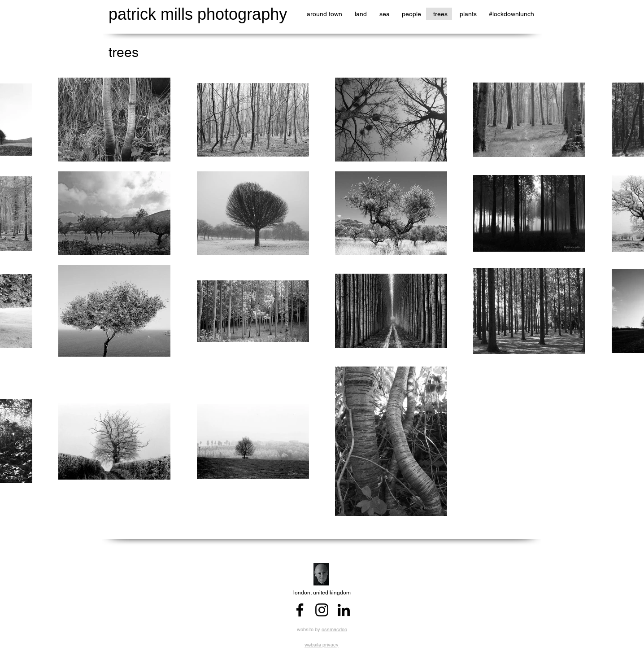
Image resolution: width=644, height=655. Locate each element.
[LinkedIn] (344, 610)
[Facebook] (300, 610)
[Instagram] (322, 610)
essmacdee (334, 629)
